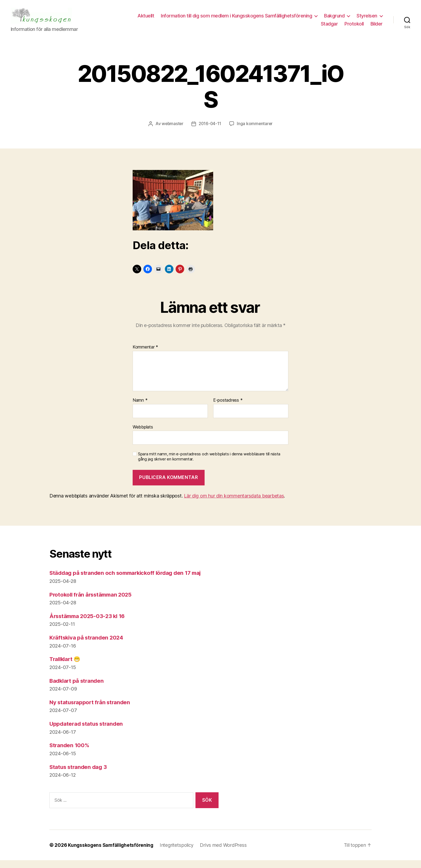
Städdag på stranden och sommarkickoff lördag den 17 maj (129, 581)
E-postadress (228, 408)
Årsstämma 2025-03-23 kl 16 (89, 624)
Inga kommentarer (255, 132)
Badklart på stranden (78, 689)
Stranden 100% (70, 753)
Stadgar (329, 28)
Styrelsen (298, 28)
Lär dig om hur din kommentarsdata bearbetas (234, 504)
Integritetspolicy (179, 853)
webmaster (172, 132)
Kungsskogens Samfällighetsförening (112, 853)
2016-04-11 (210, 132)
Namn (140, 408)
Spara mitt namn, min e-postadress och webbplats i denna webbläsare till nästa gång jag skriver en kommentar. (209, 465)
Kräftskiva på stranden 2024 (88, 646)
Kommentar (145, 355)
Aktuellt (179, 20)
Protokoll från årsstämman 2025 (92, 602)
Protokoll (354, 28)
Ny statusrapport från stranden (91, 710)
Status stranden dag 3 (79, 775)
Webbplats (143, 435)
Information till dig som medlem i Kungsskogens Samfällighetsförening (269, 20)
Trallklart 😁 (66, 667)
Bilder (377, 28)
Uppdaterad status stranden (87, 732)
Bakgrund (367, 20)
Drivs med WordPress (226, 853)
